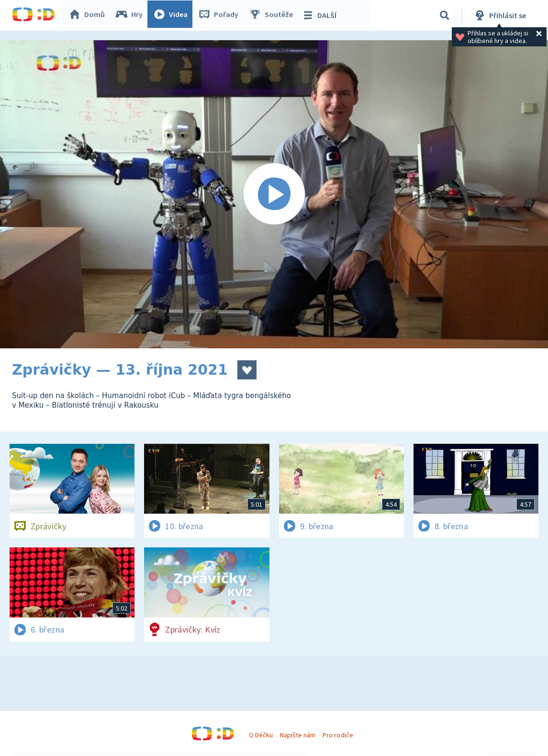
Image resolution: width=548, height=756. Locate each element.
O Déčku (261, 735)
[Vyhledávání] (445, 15)
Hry (131, 15)
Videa (173, 15)
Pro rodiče (338, 735)
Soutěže (273, 15)
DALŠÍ (321, 15)
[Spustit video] (274, 194)
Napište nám (298, 735)
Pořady (221, 15)
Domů (89, 15)
